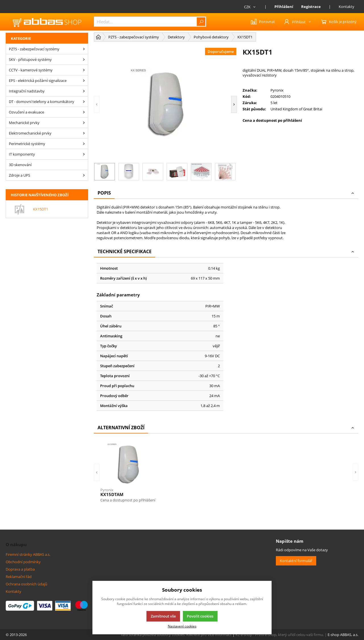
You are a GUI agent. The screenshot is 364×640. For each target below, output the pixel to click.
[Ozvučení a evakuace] (84, 112)
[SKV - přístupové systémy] (84, 59)
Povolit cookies (200, 616)
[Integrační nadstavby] (84, 91)
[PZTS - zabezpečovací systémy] (84, 49)
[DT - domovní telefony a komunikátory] (84, 102)
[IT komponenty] (84, 154)
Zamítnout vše (163, 616)
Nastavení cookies (182, 626)
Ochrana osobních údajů (26, 584)
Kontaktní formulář (296, 561)
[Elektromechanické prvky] (84, 133)
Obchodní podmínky (23, 562)
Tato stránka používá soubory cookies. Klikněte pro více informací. (176, 635)
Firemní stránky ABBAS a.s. (28, 554)
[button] (97, 104)
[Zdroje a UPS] (84, 175)
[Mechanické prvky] (84, 123)
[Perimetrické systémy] (84, 144)
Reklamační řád (19, 577)
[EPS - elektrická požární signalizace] (84, 80)
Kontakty (347, 7)
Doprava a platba (20, 569)
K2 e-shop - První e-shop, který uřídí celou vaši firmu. (280, 635)
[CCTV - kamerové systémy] (84, 70)
